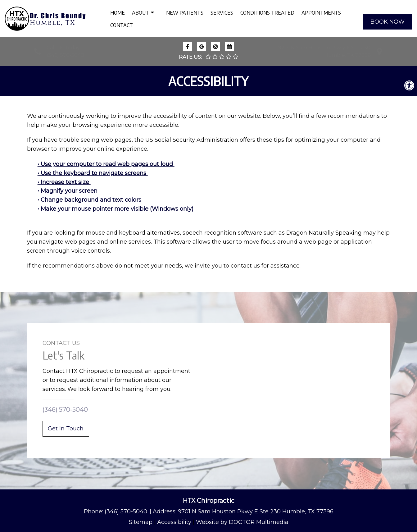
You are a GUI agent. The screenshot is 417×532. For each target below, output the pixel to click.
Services (222, 12)
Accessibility (174, 522)
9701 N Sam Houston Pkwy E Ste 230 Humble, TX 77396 (256, 511)
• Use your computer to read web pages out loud (106, 164)
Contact (122, 25)
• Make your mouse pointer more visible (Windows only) (116, 209)
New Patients (185, 12)
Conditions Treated (267, 12)
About (141, 12)
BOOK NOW (388, 22)
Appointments (321, 12)
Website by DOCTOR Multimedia (242, 522)
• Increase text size (64, 182)
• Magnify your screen (68, 191)
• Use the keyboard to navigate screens (93, 173)
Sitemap (141, 522)
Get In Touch (66, 429)
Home (118, 12)
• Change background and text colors (90, 200)
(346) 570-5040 (65, 55)
